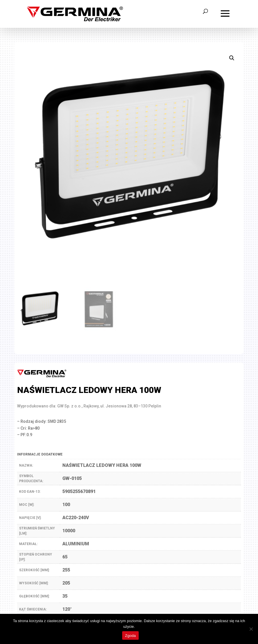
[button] (232, 58)
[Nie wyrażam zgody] (251, 629)
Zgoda (130, 636)
